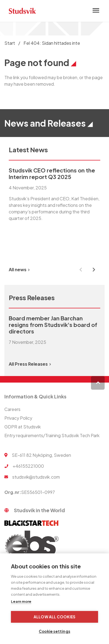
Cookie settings (54, 631)
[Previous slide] (81, 270)
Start (10, 43)
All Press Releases (30, 364)
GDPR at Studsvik (23, 427)
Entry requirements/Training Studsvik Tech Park (52, 435)
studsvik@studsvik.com (36, 477)
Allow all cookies (54, 617)
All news (19, 269)
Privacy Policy (18, 418)
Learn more (21, 601)
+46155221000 (28, 466)
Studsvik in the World (39, 510)
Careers (12, 409)
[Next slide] (94, 270)
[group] (54, 211)
